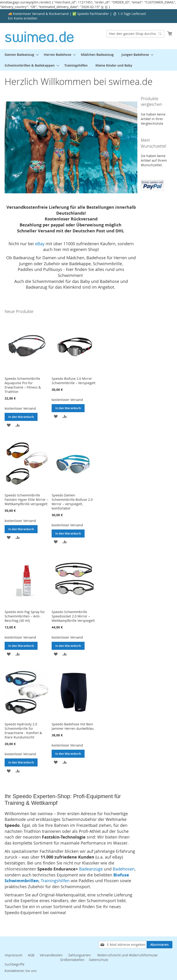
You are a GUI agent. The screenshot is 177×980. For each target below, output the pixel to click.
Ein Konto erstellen (23, 18)
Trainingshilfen (55, 881)
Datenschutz (99, 960)
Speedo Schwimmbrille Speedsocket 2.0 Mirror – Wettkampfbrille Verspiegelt (73, 616)
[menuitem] (20, 55)
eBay (40, 244)
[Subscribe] (159, 945)
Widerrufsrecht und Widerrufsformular (128, 955)
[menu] (88, 60)
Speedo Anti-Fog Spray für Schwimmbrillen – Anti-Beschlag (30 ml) (25, 616)
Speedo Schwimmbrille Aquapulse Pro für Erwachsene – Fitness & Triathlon (23, 385)
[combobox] (136, 34)
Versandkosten (51, 955)
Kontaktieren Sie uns (21, 971)
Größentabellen (72, 960)
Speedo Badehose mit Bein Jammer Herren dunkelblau (73, 726)
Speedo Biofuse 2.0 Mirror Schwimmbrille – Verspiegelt (74, 381)
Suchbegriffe (15, 964)
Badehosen (124, 869)
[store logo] (40, 36)
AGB (31, 955)
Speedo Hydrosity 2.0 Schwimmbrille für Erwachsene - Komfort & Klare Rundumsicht (23, 731)
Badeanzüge (91, 869)
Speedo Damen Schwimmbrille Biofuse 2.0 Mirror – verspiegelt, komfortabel (72, 502)
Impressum (14, 955)
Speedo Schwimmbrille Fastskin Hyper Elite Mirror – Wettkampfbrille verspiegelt (26, 500)
